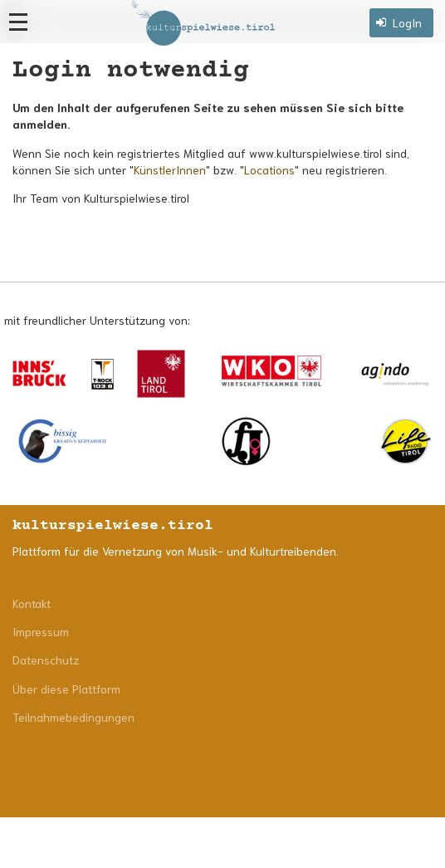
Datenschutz (46, 660)
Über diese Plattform (66, 689)
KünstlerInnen (170, 169)
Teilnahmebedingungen (73, 717)
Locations (269, 169)
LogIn (407, 22)
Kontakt (32, 603)
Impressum (41, 631)
